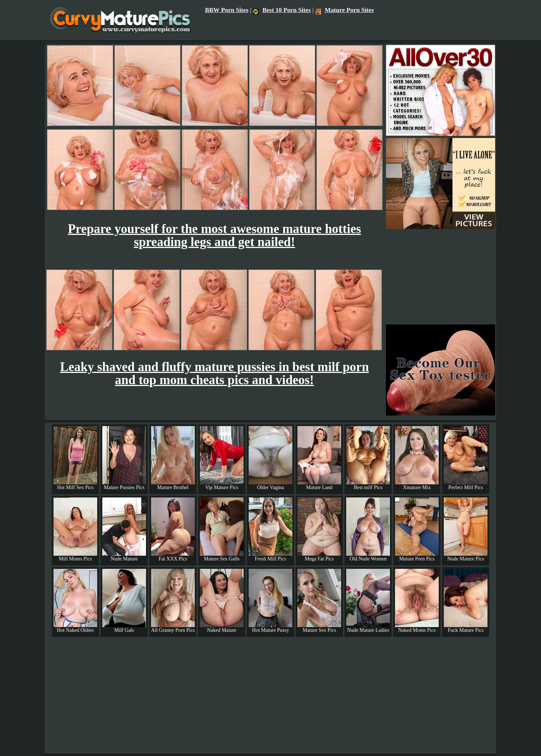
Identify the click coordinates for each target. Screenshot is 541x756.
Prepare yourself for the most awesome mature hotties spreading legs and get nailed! (214, 235)
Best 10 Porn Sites (282, 10)
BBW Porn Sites (227, 10)
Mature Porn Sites (345, 10)
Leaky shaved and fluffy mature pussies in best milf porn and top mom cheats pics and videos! (214, 373)
